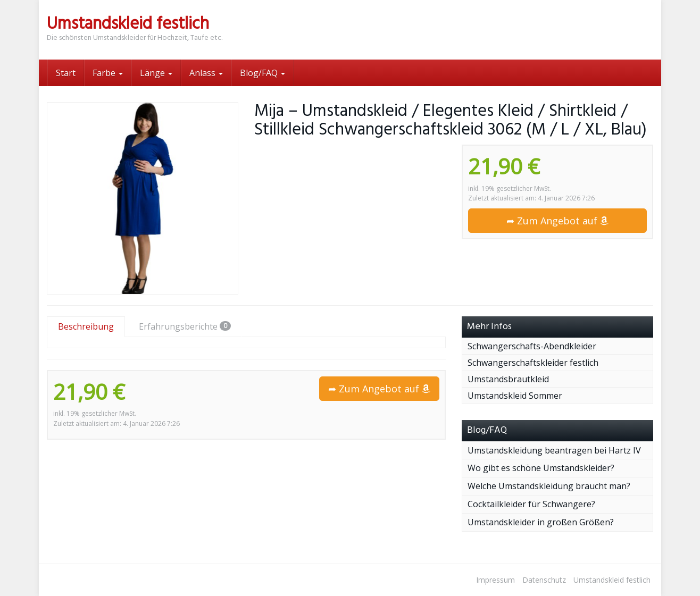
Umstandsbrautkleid (508, 379)
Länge (156, 73)
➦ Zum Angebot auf (557, 221)
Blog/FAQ (262, 73)
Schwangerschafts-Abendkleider (532, 346)
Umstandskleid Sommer (515, 396)
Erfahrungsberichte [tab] (185, 326)
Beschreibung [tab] (86, 326)
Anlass (206, 73)
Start (66, 73)
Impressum (495, 580)
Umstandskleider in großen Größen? (541, 522)
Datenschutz (544, 580)
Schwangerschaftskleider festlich (533, 363)
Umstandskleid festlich (612, 580)
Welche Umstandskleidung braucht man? (549, 486)
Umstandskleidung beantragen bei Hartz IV (554, 450)
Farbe (108, 73)
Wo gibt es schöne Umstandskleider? (541, 468)
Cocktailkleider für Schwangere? (531, 504)
